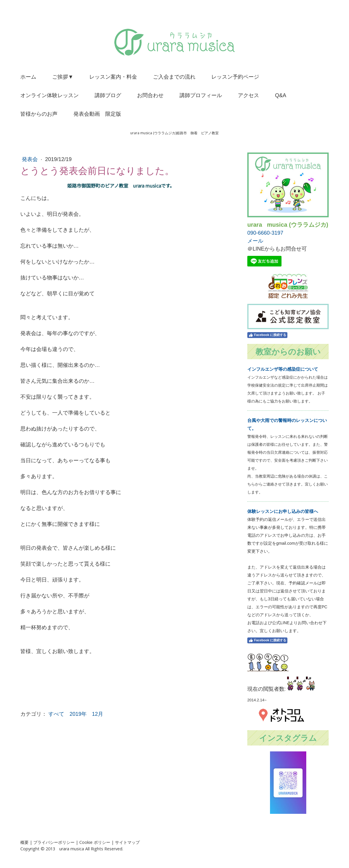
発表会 (31, 159)
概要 (24, 842)
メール (255, 241)
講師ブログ (108, 95)
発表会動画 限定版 (97, 114)
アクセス (248, 95)
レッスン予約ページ (235, 77)
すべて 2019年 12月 (76, 714)
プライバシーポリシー (54, 842)
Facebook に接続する (267, 335)
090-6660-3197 (265, 233)
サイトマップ (127, 842)
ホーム (28, 77)
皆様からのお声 (39, 114)
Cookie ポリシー (95, 842)
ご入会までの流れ (174, 77)
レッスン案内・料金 (113, 77)
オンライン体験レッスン (50, 95)
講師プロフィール (201, 95)
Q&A (281, 95)
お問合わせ (150, 95)
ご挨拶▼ (63, 77)
